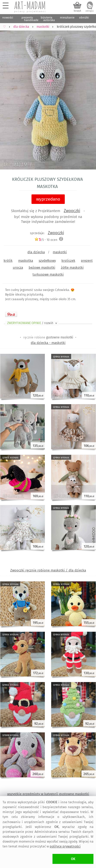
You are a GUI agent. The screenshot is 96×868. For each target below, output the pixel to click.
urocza (18, 267)
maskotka (26, 261)
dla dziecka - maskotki (48, 343)
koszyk (77, 11)
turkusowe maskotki (48, 274)
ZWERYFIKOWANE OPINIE (33, 323)
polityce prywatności (65, 846)
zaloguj (90, 11)
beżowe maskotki (42, 267)
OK (73, 859)
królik (8, 261)
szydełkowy (47, 261)
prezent (87, 261)
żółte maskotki (72, 267)
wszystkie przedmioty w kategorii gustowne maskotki (48, 794)
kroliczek (68, 261)
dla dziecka (36, 252)
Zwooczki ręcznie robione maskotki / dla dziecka (48, 570)
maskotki (60, 252)
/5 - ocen (46, 240)
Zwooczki (72, 211)
